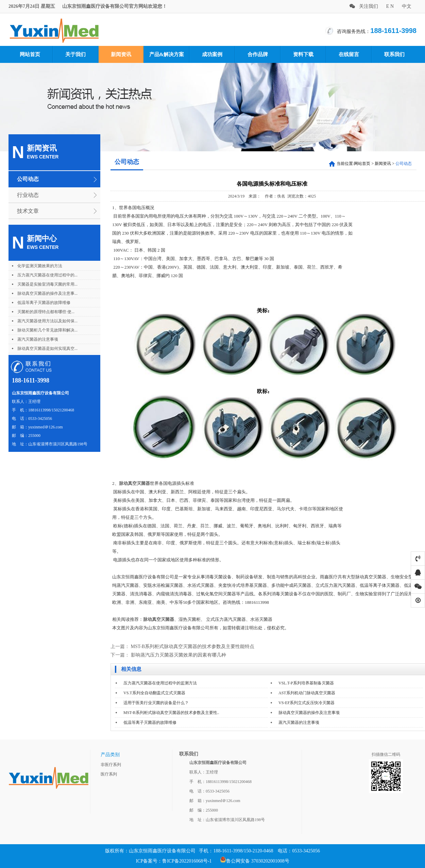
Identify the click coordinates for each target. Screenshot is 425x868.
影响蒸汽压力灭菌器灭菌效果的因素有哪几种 (178, 655)
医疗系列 (109, 774)
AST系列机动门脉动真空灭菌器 (307, 693)
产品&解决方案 (167, 54)
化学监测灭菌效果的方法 (40, 266)
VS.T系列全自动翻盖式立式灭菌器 (154, 693)
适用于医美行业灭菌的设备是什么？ (156, 703)
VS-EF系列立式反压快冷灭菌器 (307, 703)
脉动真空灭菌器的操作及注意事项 (309, 713)
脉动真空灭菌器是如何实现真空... (47, 348)
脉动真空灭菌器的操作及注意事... (47, 293)
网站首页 (30, 54)
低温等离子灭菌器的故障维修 (44, 303)
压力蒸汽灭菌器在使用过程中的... (47, 275)
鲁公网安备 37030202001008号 (255, 861)
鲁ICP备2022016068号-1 (187, 861)
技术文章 (28, 211)
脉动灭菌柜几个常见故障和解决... (47, 330)
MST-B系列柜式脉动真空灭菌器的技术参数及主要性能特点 (193, 646)
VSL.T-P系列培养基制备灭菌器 (306, 683)
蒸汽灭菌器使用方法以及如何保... (47, 321)
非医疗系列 (111, 765)
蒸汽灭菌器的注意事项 (38, 339)
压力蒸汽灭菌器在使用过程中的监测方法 (160, 683)
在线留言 (349, 54)
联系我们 (394, 54)
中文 (407, 6)
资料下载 (303, 54)
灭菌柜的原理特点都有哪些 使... (46, 312)
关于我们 (75, 54)
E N (390, 6)
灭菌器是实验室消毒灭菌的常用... (47, 284)
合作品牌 (258, 54)
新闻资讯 (121, 54)
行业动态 (28, 195)
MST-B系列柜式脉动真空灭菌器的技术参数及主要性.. (171, 713)
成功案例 (212, 54)
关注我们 (364, 6)
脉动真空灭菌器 (134, 483)
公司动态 (28, 179)
